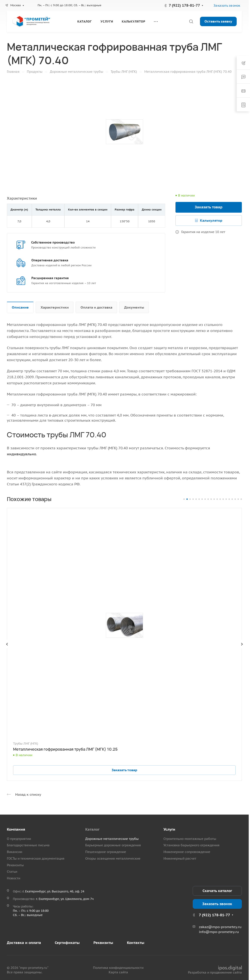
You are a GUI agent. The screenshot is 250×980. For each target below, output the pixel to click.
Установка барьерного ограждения (191, 845)
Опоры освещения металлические (113, 858)
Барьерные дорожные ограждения (113, 845)
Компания (16, 829)
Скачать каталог (217, 891)
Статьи (12, 872)
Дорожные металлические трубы (112, 839)
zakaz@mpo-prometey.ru (220, 927)
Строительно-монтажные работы (190, 839)
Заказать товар (209, 207)
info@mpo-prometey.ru (219, 932)
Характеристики (55, 307)
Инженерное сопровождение (187, 852)
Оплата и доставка (96, 307)
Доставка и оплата (24, 943)
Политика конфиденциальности (118, 968)
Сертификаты (67, 943)
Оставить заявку (218, 21)
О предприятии (19, 839)
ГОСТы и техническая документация (36, 858)
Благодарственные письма (28, 845)
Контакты (136, 943)
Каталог (92, 829)
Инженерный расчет (180, 858)
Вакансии (14, 852)
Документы (134, 307)
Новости (14, 878)
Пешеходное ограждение (106, 852)
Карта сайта (118, 972)
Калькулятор (211, 220)
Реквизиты (15, 865)
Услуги (169, 829)
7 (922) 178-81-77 (184, 5)
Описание (20, 307)
